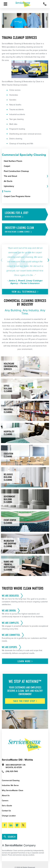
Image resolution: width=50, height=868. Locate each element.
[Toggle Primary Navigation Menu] (5, 4)
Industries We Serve (10, 785)
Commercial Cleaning (11, 780)
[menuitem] (26, 161)
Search (10, 837)
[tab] (47, 176)
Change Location (9, 816)
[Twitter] (23, 825)
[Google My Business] (17, 825)
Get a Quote (7, 806)
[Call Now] (45, 4)
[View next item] (48, 260)
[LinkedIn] (11, 825)
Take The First (25, 701)
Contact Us (6, 811)
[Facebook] (5, 825)
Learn (25, 661)
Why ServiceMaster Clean (13, 790)
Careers (5, 801)
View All (25, 292)
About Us (6, 796)
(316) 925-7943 (10, 771)
